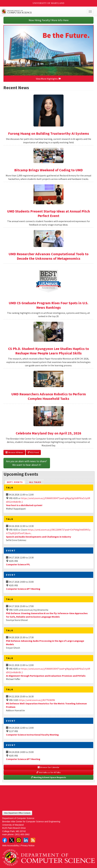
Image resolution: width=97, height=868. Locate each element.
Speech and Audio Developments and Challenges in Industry (39, 537)
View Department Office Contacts (17, 813)
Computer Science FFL (18, 564)
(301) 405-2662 (22, 834)
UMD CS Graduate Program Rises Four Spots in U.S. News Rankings (49, 305)
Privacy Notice (28, 846)
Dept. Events (16, 482)
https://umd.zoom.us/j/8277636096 (37, 700)
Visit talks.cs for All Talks (49, 772)
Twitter (12, 840)
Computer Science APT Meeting (23, 589)
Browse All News (14, 452)
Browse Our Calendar (49, 767)
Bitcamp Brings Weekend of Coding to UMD (49, 170)
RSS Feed (33, 452)
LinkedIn (26, 840)
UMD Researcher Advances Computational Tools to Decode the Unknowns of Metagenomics (49, 256)
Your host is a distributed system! (24, 505)
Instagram (19, 840)
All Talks (35, 482)
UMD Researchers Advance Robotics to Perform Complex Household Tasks (49, 396)
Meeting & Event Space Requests (49, 777)
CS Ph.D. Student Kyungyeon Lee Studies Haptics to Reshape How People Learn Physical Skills (49, 351)
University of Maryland (49, 3)
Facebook (5, 840)
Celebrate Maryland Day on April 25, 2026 (49, 433)
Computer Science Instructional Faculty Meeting (32, 735)
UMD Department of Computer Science (39, 12)
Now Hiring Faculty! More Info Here (49, 20)
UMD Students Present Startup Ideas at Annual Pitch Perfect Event (49, 213)
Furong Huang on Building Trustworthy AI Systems (49, 133)
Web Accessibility (11, 846)
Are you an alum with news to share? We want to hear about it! (27, 463)
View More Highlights (49, 79)
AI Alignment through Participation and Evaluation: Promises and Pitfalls (46, 676)
